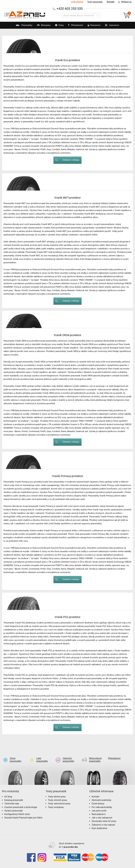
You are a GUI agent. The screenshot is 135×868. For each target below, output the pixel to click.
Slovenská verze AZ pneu (104, 817)
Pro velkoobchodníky (102, 803)
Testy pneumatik (95, 2)
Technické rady (12, 799)
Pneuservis (94, 26)
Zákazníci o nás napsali (103, 820)
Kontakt (111, 2)
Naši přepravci (99, 810)
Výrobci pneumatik (13, 806)
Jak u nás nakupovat (102, 813)
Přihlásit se (124, 2)
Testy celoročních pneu (59, 799)
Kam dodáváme (99, 824)
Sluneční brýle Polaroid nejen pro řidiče (23, 813)
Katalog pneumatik (14, 796)
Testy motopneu (56, 803)
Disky (57, 26)
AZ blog (8, 792)
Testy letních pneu (57, 792)
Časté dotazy (98, 799)
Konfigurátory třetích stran (17, 810)
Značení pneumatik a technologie (21, 803)
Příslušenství (76, 25)
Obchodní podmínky (101, 796)
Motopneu (41, 26)
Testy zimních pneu (57, 796)
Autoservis (113, 26)
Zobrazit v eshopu (66, 160)
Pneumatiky (20, 26)
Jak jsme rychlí (99, 806)
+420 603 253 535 (70, 9)
